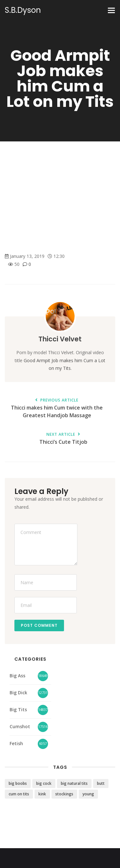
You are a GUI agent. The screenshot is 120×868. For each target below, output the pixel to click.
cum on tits (19, 794)
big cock (44, 783)
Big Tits (18, 709)
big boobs (18, 783)
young (88, 794)
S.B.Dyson (23, 10)
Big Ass (17, 676)
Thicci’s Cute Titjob (63, 439)
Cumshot (20, 726)
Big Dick (18, 693)
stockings (64, 794)
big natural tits (74, 783)
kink (42, 794)
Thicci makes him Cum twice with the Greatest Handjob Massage (57, 409)
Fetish (16, 743)
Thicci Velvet (60, 339)
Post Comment (39, 625)
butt (101, 783)
